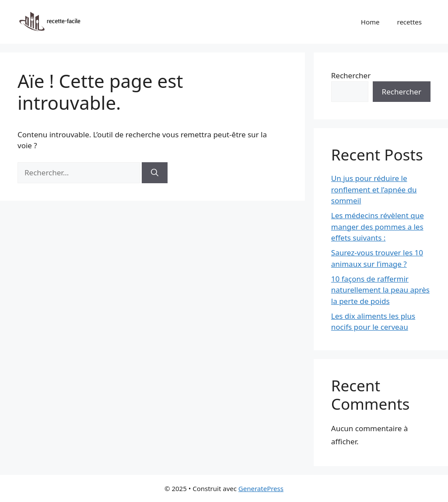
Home (370, 22)
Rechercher (351, 75)
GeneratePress (261, 488)
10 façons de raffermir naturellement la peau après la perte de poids (380, 290)
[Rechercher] (155, 173)
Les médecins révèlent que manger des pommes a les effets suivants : (378, 227)
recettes (410, 22)
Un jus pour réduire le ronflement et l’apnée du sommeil (374, 189)
